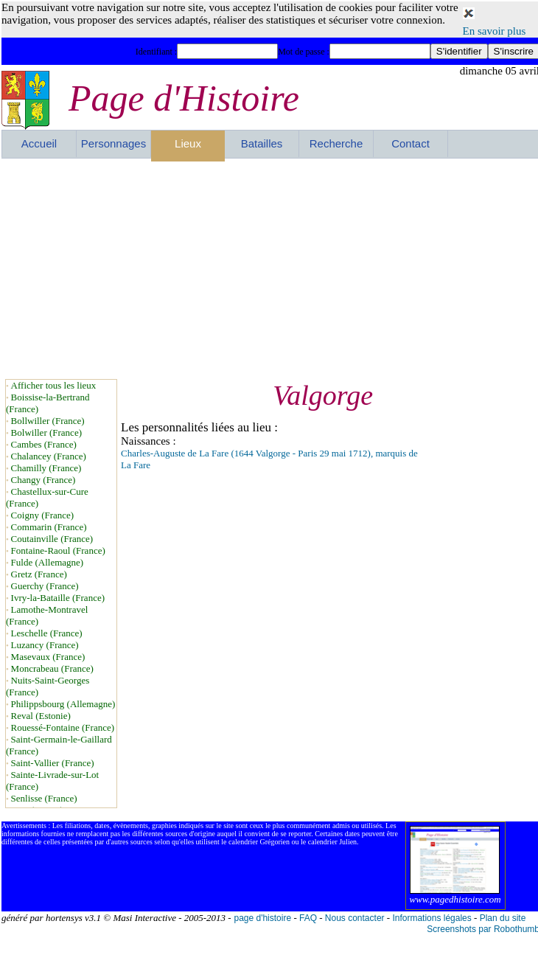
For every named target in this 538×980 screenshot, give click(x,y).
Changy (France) (43, 480)
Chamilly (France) (46, 468)
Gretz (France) (39, 574)
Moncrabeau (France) (52, 668)
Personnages (113, 143)
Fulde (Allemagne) (48, 562)
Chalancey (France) (49, 456)
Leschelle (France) (47, 633)
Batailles (262, 143)
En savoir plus (495, 31)
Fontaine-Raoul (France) (58, 550)
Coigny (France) (43, 515)
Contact (411, 143)
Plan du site (503, 918)
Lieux (188, 143)
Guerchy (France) (45, 586)
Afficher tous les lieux (54, 385)
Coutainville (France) (52, 539)
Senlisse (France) (44, 798)
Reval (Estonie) (41, 716)
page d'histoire (262, 918)
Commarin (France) (49, 527)
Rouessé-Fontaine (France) (63, 727)
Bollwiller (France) (48, 421)
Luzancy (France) (45, 645)
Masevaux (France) (48, 657)
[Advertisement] (231, 268)
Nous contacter (355, 918)
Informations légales (432, 918)
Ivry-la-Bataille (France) (58, 598)
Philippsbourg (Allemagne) (63, 704)
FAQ (308, 918)
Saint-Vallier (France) (53, 763)
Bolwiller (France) (46, 432)
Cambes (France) (44, 444)
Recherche (336, 143)
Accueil (39, 143)
